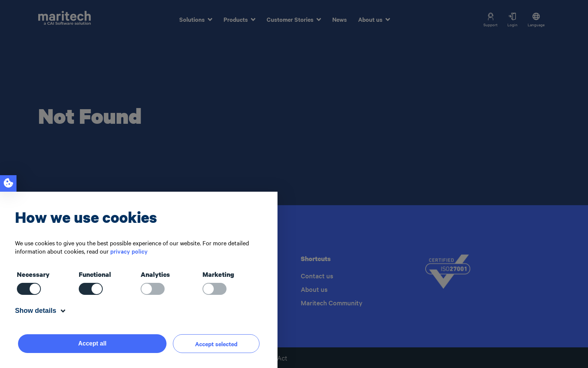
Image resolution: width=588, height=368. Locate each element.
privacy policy (129, 251)
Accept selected (216, 344)
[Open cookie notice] (8, 183)
